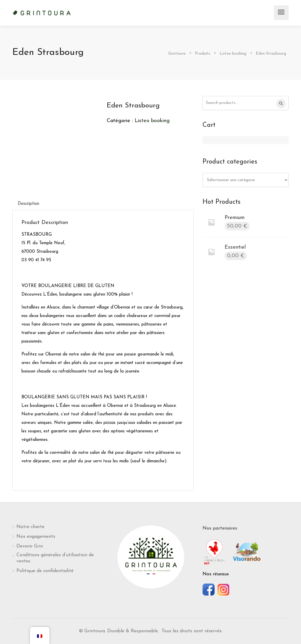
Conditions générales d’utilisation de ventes (55, 558)
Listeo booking (152, 121)
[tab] (28, 204)
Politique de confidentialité (45, 571)
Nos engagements (36, 537)
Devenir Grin (30, 546)
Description (28, 204)
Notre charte (30, 527)
